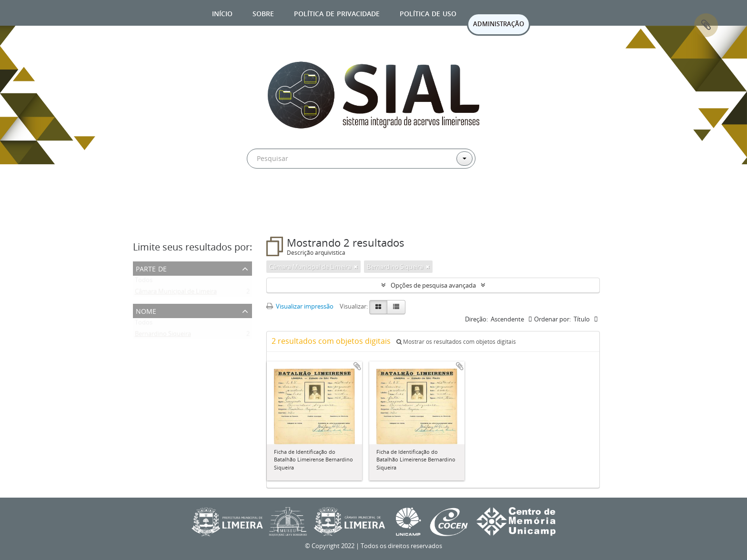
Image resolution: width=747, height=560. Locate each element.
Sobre (263, 13)
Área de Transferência (706, 25)
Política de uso (428, 13)
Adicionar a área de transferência (357, 366)
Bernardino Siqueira (163, 336)
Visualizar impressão (300, 306)
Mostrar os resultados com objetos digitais (456, 342)
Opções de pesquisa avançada (433, 285)
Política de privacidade (337, 13)
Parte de (151, 268)
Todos (144, 282)
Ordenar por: (552, 319)
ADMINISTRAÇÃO (499, 24)
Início (222, 13)
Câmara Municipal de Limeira (176, 293)
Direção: (476, 319)
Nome (146, 310)
